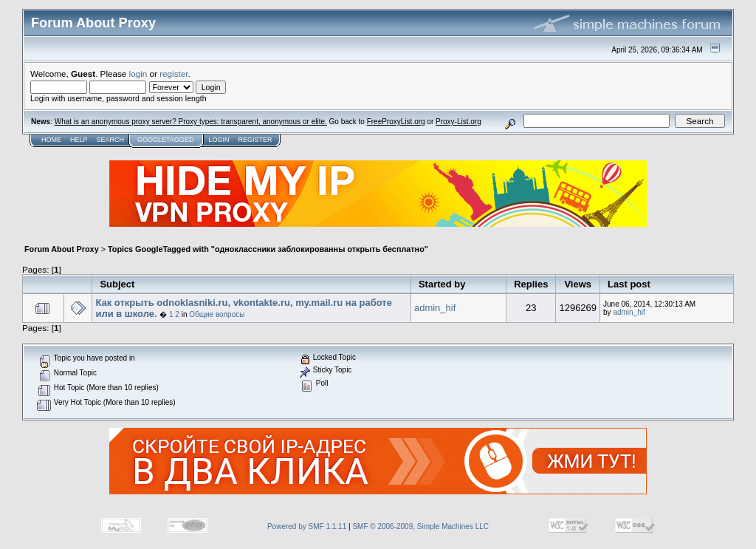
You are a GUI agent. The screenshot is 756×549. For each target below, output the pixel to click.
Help (79, 140)
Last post (629, 284)
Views (578, 284)
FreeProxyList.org (396, 122)
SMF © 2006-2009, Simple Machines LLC (420, 526)
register (173, 74)
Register (255, 140)
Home (51, 140)
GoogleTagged (165, 140)
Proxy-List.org (458, 122)
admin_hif (435, 308)
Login (219, 140)
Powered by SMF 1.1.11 (307, 526)
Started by (442, 284)
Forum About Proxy (62, 249)
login (138, 74)
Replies (531, 284)
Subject (117, 284)
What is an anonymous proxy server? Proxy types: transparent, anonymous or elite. (191, 122)
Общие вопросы (217, 314)
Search (111, 140)
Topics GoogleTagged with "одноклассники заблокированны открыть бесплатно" (268, 249)
